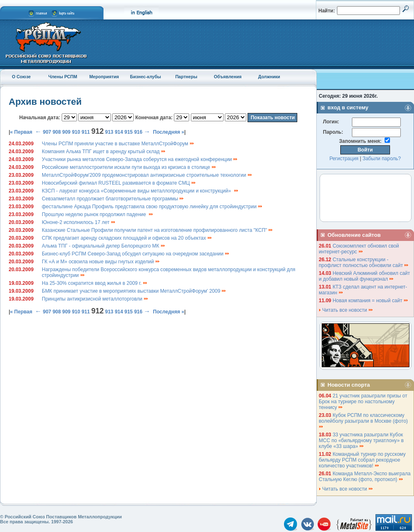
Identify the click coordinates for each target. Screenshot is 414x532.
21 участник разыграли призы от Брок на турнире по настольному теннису (363, 402)
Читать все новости (346, 310)
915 (129, 132)
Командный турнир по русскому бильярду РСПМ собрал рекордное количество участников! (362, 460)
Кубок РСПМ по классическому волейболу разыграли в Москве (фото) (364, 420)
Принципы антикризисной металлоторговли (95, 299)
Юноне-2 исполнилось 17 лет (79, 222)
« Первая (21, 132)
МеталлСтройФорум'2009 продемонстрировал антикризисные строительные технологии (147, 175)
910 (76, 132)
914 (119, 132)
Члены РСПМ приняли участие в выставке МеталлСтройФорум (118, 144)
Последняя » (169, 132)
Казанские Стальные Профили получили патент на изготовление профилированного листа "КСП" (158, 230)
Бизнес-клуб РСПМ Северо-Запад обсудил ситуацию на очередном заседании (136, 254)
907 (47, 132)
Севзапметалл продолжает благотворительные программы (113, 199)
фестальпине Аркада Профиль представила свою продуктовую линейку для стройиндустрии (152, 207)
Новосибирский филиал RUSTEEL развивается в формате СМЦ (119, 183)
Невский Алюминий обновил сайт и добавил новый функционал (364, 276)
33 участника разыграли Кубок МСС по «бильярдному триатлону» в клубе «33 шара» (361, 441)
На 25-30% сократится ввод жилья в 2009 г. (95, 283)
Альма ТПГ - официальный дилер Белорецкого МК (104, 246)
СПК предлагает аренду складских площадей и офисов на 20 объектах (127, 238)
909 (66, 132)
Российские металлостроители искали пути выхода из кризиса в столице (129, 167)
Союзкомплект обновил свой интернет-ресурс (359, 249)
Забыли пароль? (382, 159)
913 (109, 132)
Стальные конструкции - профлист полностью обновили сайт (364, 262)
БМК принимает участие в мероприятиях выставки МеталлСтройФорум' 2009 (134, 291)
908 (57, 132)
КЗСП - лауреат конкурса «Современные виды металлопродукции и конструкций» (140, 191)
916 (138, 132)
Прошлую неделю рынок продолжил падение (98, 214)
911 (86, 132)
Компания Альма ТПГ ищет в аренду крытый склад (104, 152)
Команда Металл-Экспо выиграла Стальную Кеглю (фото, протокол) (365, 477)
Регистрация (344, 159)
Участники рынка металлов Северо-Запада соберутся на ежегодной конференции (140, 159)
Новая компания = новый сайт (371, 301)
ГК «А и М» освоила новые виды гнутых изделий (101, 262)
